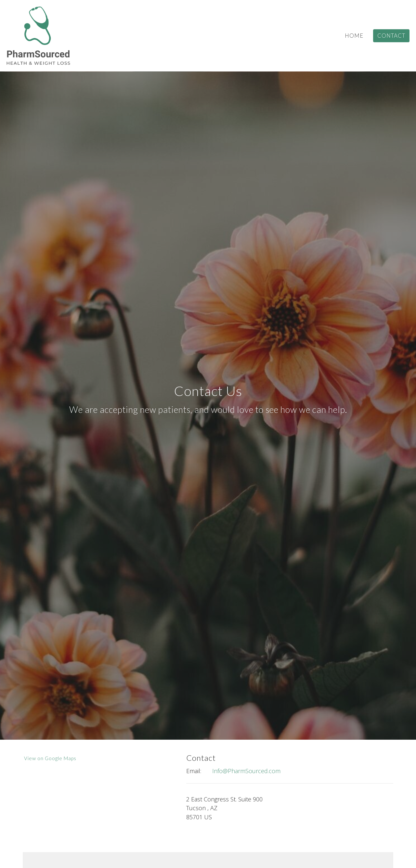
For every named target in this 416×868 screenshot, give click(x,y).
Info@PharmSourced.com (246, 771)
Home (354, 36)
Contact (391, 36)
